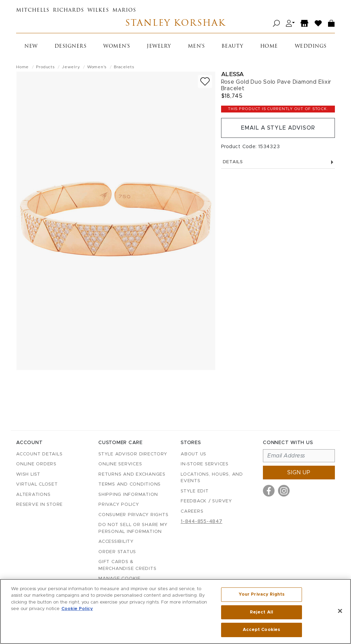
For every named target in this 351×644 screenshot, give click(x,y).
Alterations (33, 495)
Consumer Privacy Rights (133, 515)
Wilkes (98, 10)
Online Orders (36, 464)
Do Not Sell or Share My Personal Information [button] (133, 528)
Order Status (117, 552)
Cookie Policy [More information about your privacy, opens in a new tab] (77, 609)
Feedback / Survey (206, 501)
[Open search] (276, 23)
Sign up (299, 473)
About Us (193, 454)
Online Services (120, 464)
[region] (175, 611)
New (31, 46)
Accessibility (116, 542)
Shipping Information (128, 495)
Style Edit (195, 491)
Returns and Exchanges (132, 474)
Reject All (262, 612)
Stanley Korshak (175, 23)
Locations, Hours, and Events (212, 478)
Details (278, 162)
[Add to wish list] (205, 81)
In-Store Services (205, 464)
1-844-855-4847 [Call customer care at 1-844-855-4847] (202, 522)
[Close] (340, 611)
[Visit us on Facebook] (269, 491)
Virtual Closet (37, 484)
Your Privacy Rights (262, 594)
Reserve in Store (39, 505)
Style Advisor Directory (133, 454)
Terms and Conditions (130, 484)
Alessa (233, 74)
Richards (68, 10)
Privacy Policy (119, 505)
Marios (124, 10)
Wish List (28, 474)
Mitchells (33, 10)
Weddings (311, 46)
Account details (39, 454)
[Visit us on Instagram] (284, 491)
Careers (192, 511)
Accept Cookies (261, 630)
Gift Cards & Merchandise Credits (127, 565)
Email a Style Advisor (278, 128)
